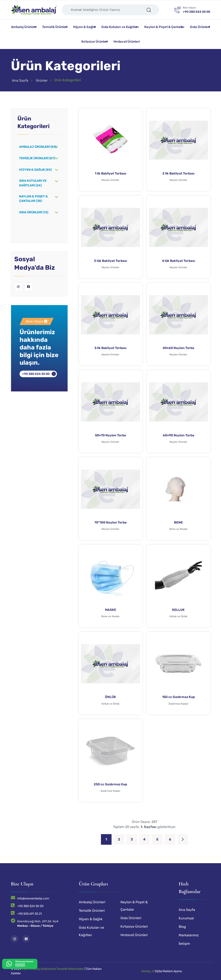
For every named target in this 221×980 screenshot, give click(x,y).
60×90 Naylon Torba (178, 435)
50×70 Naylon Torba (110, 435)
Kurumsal (186, 918)
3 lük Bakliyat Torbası (110, 261)
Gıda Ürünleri (200, 27)
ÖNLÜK (110, 697)
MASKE (110, 610)
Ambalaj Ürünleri (24, 27)
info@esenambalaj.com (33, 898)
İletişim (184, 944)
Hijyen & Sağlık (84, 27)
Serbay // (148, 971)
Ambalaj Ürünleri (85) (38, 147)
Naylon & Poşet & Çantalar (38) (33, 199)
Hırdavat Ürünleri (127, 42)
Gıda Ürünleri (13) (34, 212)
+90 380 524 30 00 (36, 374)
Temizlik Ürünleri (55, 27)
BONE (178, 522)
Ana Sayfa (20, 80)
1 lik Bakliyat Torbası (110, 173)
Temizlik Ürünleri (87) (37, 158)
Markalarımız (189, 935)
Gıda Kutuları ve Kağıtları (120, 27)
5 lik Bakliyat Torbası (110, 348)
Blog (182, 927)
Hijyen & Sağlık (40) (35, 170)
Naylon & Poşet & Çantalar (164, 27)
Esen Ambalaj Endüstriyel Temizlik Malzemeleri (53, 969)
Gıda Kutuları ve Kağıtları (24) (33, 183)
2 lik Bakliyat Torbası (178, 173)
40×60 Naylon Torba (178, 348)
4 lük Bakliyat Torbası (178, 261)
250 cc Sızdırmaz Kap (110, 784)
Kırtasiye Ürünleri (95, 42)
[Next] (183, 839)
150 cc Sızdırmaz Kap (178, 697)
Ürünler (42, 80)
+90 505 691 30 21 (30, 914)
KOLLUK (178, 610)
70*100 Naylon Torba (110, 522)
